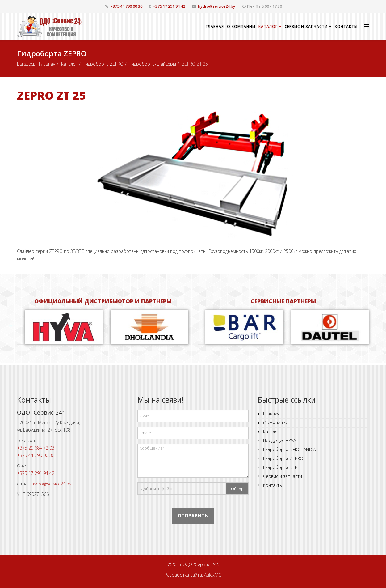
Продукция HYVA (279, 440)
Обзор (237, 489)
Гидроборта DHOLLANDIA (289, 449)
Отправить (193, 516)
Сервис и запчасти (306, 26)
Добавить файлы (158, 489)
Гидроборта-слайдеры (153, 64)
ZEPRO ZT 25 (51, 95)
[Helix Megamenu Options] (366, 26)
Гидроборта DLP (280, 467)
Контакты (346, 26)
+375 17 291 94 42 (169, 6)
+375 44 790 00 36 (126, 6)
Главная (215, 26)
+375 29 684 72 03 (36, 448)
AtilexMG (213, 575)
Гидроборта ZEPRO (103, 64)
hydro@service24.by (217, 6)
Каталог (268, 26)
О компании (241, 26)
